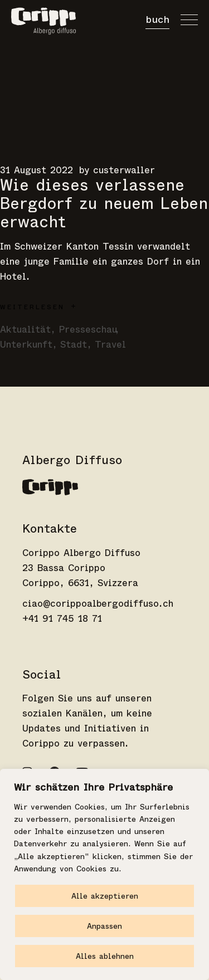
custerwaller (124, 170)
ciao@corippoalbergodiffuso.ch (98, 604)
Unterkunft (26, 345)
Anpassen (104, 926)
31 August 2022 (37, 170)
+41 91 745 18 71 (62, 619)
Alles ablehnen (105, 956)
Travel (110, 345)
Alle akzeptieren (105, 896)
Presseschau (88, 330)
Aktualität (25, 330)
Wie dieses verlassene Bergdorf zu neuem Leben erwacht (104, 203)
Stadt (74, 345)
